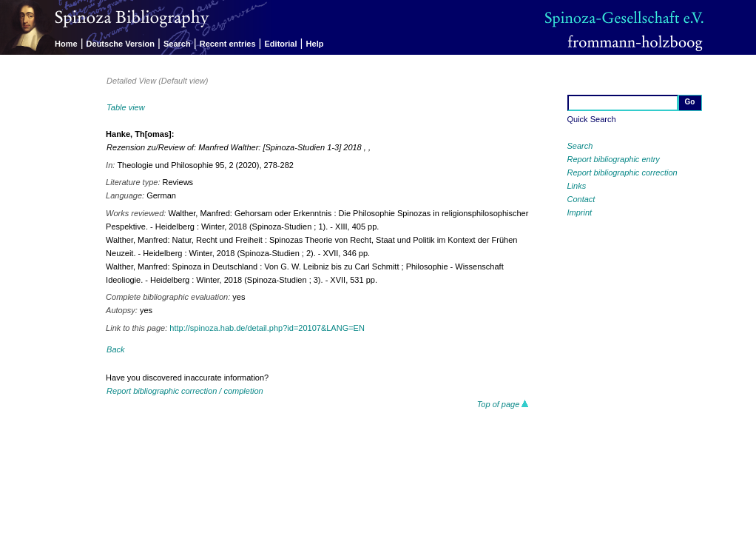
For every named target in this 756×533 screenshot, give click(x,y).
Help (315, 44)
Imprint (580, 212)
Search (177, 44)
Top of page (503, 404)
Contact (581, 199)
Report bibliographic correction (622, 172)
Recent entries (228, 44)
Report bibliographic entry (614, 159)
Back (115, 349)
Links (577, 186)
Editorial (281, 44)
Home (66, 44)
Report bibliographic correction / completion (185, 391)
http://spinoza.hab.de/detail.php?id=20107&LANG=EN (267, 328)
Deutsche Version (121, 44)
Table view (126, 107)
